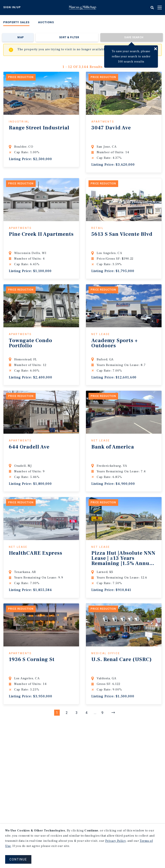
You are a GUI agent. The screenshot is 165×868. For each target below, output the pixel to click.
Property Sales (16, 22)
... (95, 713)
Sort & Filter (69, 37)
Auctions (46, 22)
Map (21, 37)
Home (82, 8)
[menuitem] (16, 23)
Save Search (134, 37)
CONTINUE (18, 859)
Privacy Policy (116, 841)
